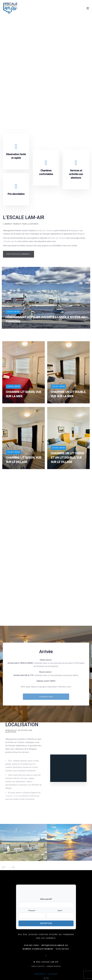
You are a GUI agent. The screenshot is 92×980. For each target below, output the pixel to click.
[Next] (13, 867)
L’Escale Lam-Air (10, 243)
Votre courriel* (46, 899)
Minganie (75, 233)
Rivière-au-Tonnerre (45, 233)
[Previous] (4, 867)
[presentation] (37, 892)
